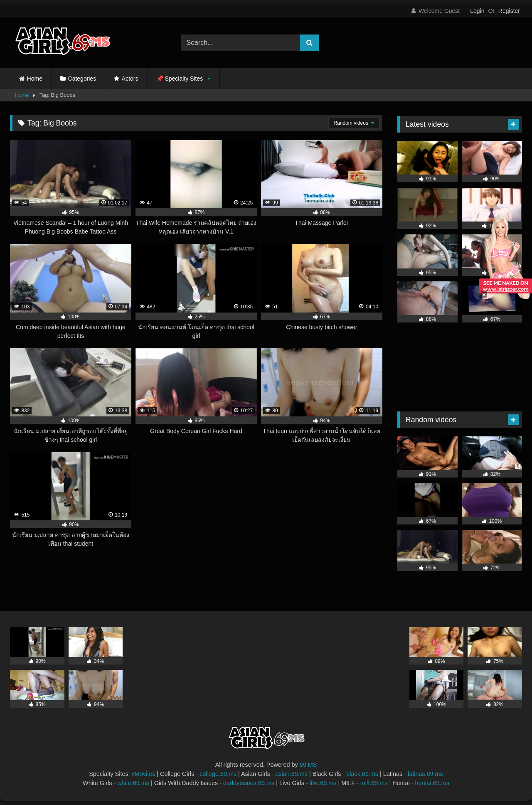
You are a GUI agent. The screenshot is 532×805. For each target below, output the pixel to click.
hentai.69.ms (432, 783)
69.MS (308, 765)
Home (35, 79)
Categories (82, 79)
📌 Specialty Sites (180, 79)
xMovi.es (144, 774)
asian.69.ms (291, 774)
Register (509, 11)
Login (477, 11)
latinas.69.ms (425, 774)
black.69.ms (362, 774)
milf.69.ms (374, 783)
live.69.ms (323, 783)
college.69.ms (218, 774)
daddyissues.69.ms (249, 783)
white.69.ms (133, 783)
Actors (130, 79)
